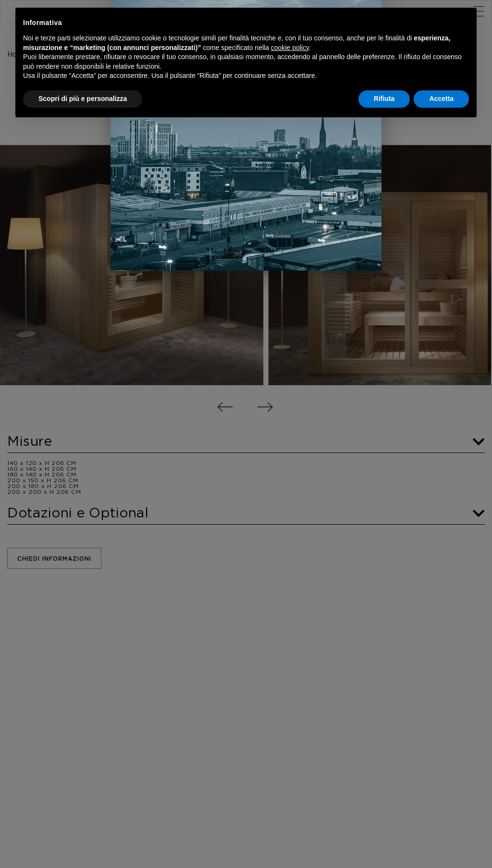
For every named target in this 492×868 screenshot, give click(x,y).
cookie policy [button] (290, 48)
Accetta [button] (441, 99)
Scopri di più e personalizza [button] (83, 99)
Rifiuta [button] (384, 99)
